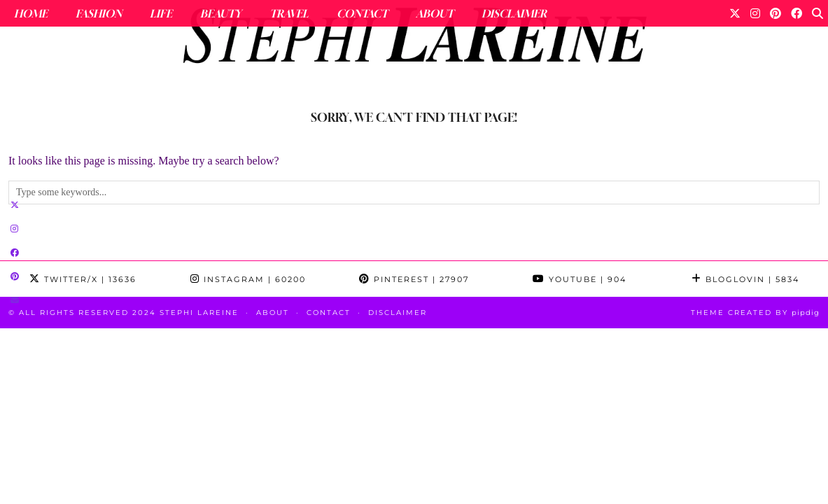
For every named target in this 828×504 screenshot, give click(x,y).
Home (31, 13)
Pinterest (414, 279)
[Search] (818, 13)
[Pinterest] (776, 13)
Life (161, 13)
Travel (289, 13)
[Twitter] (735, 13)
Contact (362, 13)
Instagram (248, 279)
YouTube (580, 279)
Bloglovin (745, 279)
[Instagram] (755, 13)
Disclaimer (514, 13)
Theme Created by (755, 313)
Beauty (221, 13)
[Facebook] (797, 13)
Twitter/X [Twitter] (83, 279)
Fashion (99, 13)
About (435, 13)
